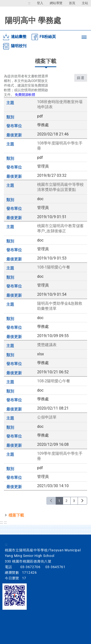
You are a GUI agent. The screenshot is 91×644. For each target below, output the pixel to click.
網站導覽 (56, 3)
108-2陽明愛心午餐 (54, 381)
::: (29, 3)
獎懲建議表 (47, 345)
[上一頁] (51, 501)
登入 (40, 3)
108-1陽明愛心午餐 (54, 267)
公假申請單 (47, 417)
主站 (85, 3)
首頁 (72, 3)
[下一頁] (82, 501)
